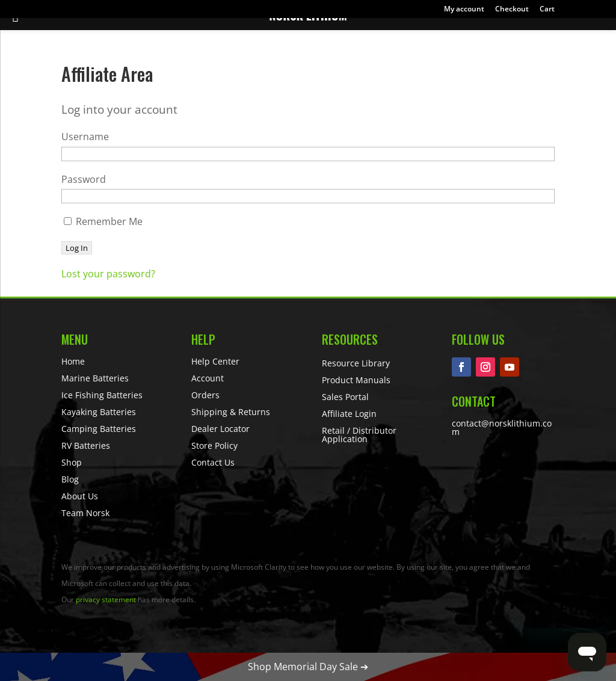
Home (73, 361)
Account (208, 378)
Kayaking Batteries (99, 412)
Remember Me (103, 221)
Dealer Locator (220, 429)
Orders (205, 395)
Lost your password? (108, 274)
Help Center (215, 361)
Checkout (512, 10)
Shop (72, 462)
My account (464, 10)
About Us (80, 496)
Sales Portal (345, 397)
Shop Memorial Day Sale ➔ (308, 667)
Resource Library (356, 363)
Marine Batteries (95, 378)
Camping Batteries (99, 429)
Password (84, 179)
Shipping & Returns (231, 412)
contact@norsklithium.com (502, 427)
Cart (547, 10)
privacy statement (106, 599)
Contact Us (213, 462)
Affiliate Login (349, 414)
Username (85, 137)
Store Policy (214, 445)
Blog (70, 479)
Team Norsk (85, 513)
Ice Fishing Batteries (102, 395)
